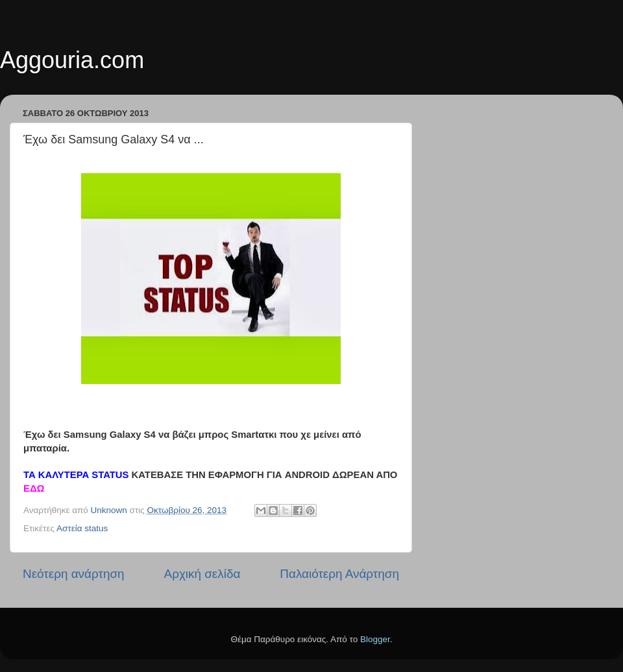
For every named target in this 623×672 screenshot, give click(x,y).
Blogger (375, 639)
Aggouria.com (72, 60)
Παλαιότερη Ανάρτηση (339, 574)
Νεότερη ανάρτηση (74, 574)
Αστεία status (82, 528)
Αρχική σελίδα (202, 574)
